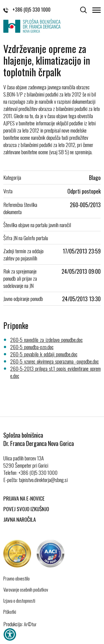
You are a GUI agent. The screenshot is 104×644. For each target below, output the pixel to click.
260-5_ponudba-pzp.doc (32, 347)
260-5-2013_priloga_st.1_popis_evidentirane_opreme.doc (55, 372)
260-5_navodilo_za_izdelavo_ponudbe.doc (46, 339)
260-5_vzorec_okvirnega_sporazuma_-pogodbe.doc (54, 361)
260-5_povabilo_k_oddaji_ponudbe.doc (44, 354)
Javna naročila (20, 519)
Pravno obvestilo (17, 579)
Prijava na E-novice (24, 498)
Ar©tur (30, 624)
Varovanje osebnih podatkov (26, 590)
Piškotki (10, 612)
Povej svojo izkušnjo (26, 509)
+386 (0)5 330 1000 (27, 9)
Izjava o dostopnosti (19, 601)
